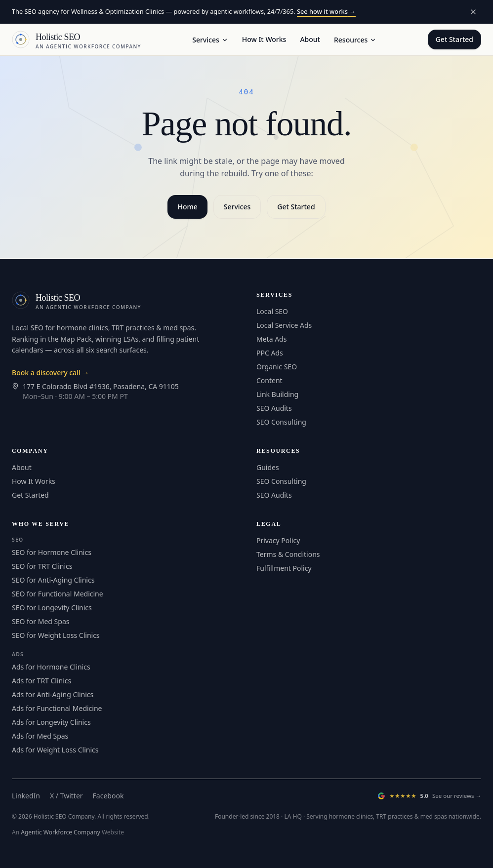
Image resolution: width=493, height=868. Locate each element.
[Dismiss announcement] (473, 12)
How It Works (264, 39)
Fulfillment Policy (284, 568)
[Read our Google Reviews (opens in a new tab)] (429, 796)
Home (187, 207)
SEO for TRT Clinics (42, 566)
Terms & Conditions (288, 554)
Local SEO (272, 311)
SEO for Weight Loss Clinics (56, 635)
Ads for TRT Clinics (41, 681)
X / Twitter (66, 796)
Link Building (277, 394)
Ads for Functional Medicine (57, 708)
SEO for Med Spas (41, 621)
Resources (355, 40)
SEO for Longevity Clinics (52, 608)
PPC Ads (270, 353)
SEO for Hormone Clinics (52, 552)
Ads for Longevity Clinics (51, 722)
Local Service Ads (284, 325)
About (310, 39)
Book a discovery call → (50, 373)
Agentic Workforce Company (61, 832)
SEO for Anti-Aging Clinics (53, 580)
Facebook (108, 796)
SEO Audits (274, 408)
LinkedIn (26, 796)
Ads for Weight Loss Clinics (55, 750)
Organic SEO (277, 367)
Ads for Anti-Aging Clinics (53, 694)
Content (269, 380)
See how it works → (326, 11)
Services (210, 40)
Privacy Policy (278, 540)
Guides (268, 467)
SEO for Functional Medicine (58, 594)
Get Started (454, 39)
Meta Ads (271, 339)
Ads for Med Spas (40, 736)
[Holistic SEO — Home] (77, 40)
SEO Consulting (281, 422)
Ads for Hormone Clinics (51, 667)
